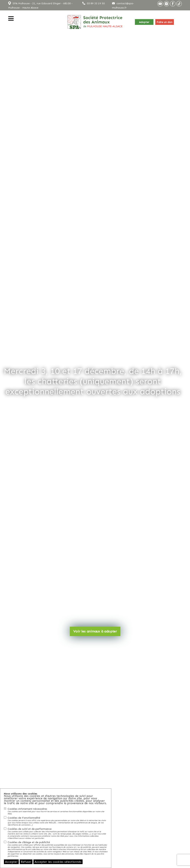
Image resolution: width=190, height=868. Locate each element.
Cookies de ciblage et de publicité (58, 849)
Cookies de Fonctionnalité (58, 821)
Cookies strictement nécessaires (58, 811)
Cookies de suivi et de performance (58, 833)
